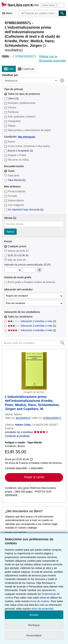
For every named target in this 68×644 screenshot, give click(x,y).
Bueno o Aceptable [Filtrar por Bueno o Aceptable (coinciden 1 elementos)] (19, 151)
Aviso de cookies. (40, 601)
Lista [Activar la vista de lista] (9, 69)
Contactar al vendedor (17, 436)
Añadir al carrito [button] (34, 477)
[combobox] (39, 13)
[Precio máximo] (29, 270)
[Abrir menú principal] (8, 13)
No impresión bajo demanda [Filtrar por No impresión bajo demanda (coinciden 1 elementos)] (24, 210)
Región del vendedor (17, 296)
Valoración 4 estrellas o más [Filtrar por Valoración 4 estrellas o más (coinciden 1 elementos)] (32, 330)
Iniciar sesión (49, 5)
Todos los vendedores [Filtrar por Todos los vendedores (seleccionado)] (20, 317)
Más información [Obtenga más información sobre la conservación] (27, 137)
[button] (62, 343)
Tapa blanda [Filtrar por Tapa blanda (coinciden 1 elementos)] (15, 180)
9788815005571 (26, 56)
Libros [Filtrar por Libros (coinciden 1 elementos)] (11, 98)
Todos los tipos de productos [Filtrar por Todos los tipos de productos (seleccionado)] (22, 94)
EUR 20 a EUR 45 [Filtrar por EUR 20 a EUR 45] (17, 255)
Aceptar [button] (34, 615)
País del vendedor (16, 303)
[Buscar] (62, 13)
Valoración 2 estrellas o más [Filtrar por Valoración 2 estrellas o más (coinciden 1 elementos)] (32, 321)
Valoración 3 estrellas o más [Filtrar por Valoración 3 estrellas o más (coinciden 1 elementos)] (32, 326)
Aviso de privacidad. (43, 609)
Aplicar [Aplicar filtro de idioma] (10, 232)
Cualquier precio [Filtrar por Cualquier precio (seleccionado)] (16, 246)
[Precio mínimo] (11, 270)
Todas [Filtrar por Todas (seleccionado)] (10, 171)
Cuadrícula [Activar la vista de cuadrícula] (26, 69)
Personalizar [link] (34, 635)
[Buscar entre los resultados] (34, 343)
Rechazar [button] (34, 625)
